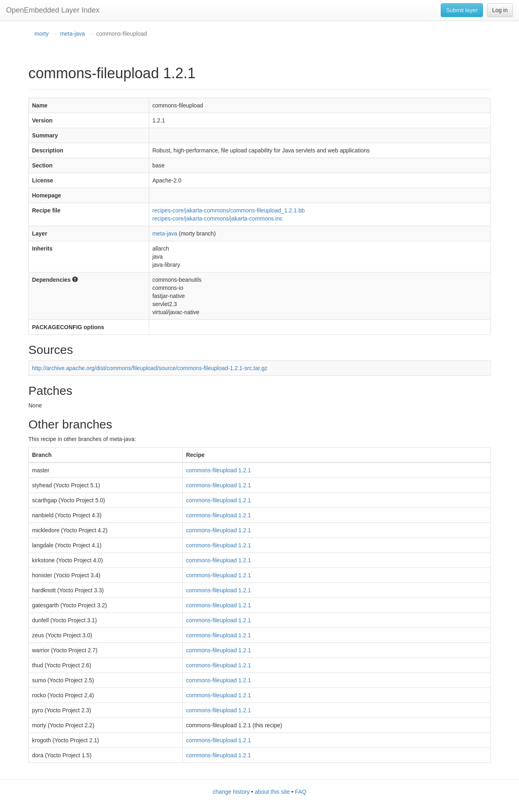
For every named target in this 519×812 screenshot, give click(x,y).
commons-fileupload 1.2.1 (219, 470)
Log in (500, 10)
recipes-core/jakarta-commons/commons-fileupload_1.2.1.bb (229, 210)
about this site (272, 792)
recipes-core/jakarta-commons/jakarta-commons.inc (218, 219)
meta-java (72, 34)
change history (231, 792)
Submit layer (462, 10)
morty (42, 34)
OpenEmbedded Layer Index (53, 10)
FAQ (300, 792)
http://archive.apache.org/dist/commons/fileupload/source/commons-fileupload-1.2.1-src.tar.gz (150, 368)
